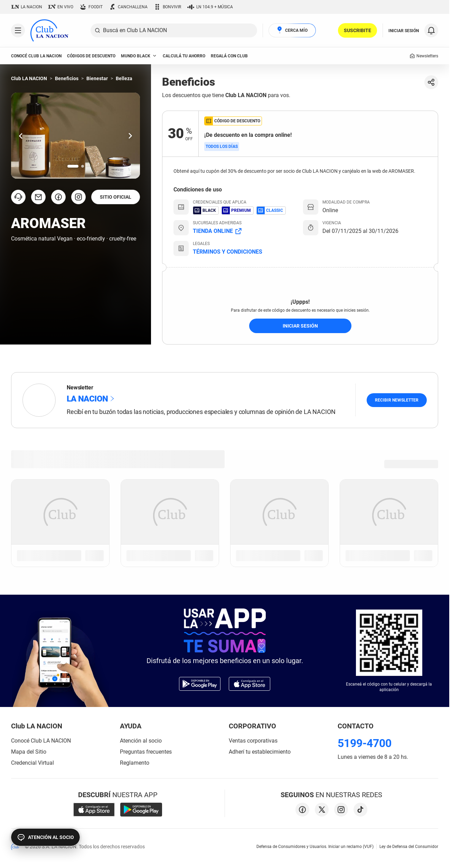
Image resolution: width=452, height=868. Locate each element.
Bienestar (97, 78)
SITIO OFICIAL (116, 197)
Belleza (124, 78)
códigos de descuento (91, 56)
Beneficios (67, 78)
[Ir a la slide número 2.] (83, 166)
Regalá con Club (229, 56)
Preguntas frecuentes (146, 752)
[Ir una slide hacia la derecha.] (130, 136)
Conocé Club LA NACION (41, 741)
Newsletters (424, 56)
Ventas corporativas (253, 741)
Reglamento (135, 763)
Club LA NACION (29, 78)
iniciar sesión (300, 326)
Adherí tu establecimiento (260, 752)
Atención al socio (141, 741)
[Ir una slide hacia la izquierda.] (21, 136)
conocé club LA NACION (36, 56)
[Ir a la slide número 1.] (73, 166)
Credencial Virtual (32, 763)
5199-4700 (365, 743)
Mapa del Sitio (29, 752)
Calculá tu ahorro (184, 56)
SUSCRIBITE (357, 30)
